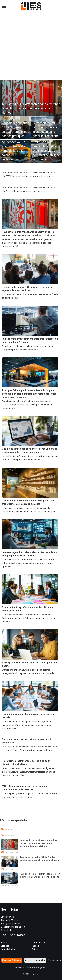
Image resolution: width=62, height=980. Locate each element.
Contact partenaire (35, 960)
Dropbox (5, 946)
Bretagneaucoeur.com (11, 924)
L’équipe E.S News (12, 960)
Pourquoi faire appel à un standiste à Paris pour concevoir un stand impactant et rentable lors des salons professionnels (16, 146)
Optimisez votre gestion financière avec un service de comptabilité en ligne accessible (46, 151)
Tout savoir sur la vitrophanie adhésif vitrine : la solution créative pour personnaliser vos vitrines (31, 108)
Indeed (35, 946)
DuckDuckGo (38, 943)
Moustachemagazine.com (13, 927)
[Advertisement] (31, 45)
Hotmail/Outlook (9, 949)
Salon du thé (7, 930)
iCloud (4, 943)
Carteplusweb (7, 917)
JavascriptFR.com (9, 920)
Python (35, 949)
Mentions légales (36, 967)
